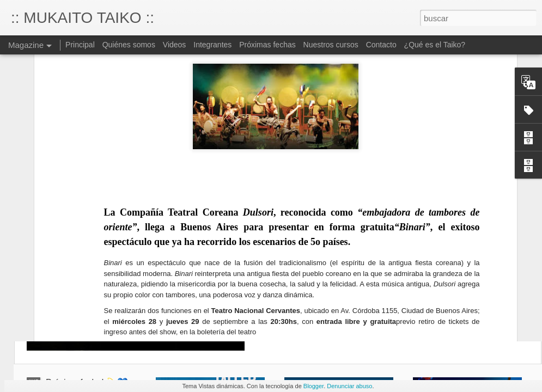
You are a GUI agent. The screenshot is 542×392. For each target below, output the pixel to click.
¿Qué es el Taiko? (435, 45)
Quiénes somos (129, 45)
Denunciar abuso (349, 386)
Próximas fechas (268, 45)
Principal (80, 45)
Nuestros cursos (331, 45)
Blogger (313, 386)
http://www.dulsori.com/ (125, 277)
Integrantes (212, 45)
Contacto (381, 45)
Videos (175, 45)
